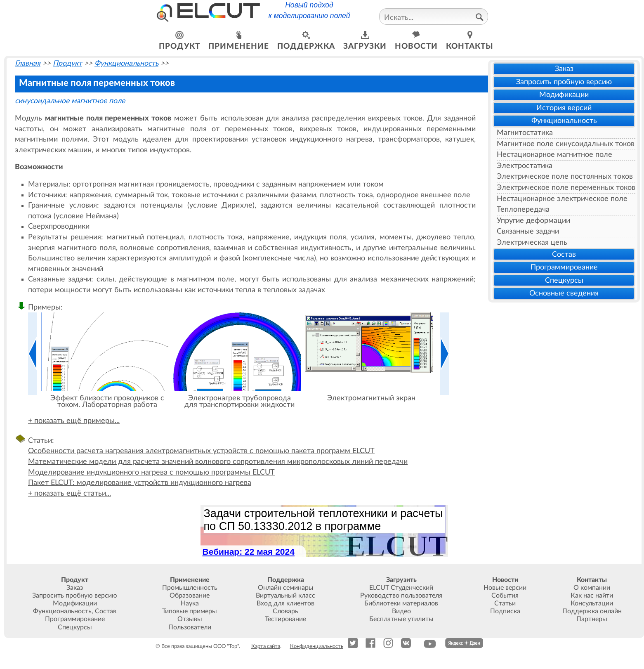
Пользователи (190, 627)
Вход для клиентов (285, 603)
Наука (190, 603)
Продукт (67, 63)
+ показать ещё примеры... (74, 421)
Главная (28, 63)
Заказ (564, 69)
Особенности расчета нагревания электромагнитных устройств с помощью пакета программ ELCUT (201, 451)
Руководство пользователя (401, 596)
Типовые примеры (190, 611)
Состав (564, 254)
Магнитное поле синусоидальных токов (566, 144)
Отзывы (190, 619)
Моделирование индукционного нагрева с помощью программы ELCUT (151, 472)
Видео (401, 611)
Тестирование (285, 619)
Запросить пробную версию (564, 82)
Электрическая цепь (532, 242)
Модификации (564, 95)
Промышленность (190, 588)
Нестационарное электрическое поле (562, 199)
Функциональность (564, 121)
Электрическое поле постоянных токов (565, 176)
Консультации (592, 603)
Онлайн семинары (286, 588)
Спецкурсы (564, 280)
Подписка (505, 611)
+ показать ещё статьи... (70, 493)
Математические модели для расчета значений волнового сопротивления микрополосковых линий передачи (218, 462)
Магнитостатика (525, 133)
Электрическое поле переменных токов (566, 188)
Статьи (505, 603)
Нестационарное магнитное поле (554, 155)
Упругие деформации (533, 221)
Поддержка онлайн (592, 611)
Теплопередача (523, 209)
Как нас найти (592, 596)
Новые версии (505, 588)
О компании (592, 588)
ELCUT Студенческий (401, 588)
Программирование (564, 267)
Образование (190, 596)
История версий (564, 108)
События (505, 596)
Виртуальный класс (285, 596)
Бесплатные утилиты (401, 619)
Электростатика (525, 166)
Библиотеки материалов (401, 603)
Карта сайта (266, 646)
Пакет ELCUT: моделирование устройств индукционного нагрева (140, 483)
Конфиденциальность (317, 646)
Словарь (285, 611)
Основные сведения (564, 293)
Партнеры (592, 619)
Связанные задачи (528, 231)
